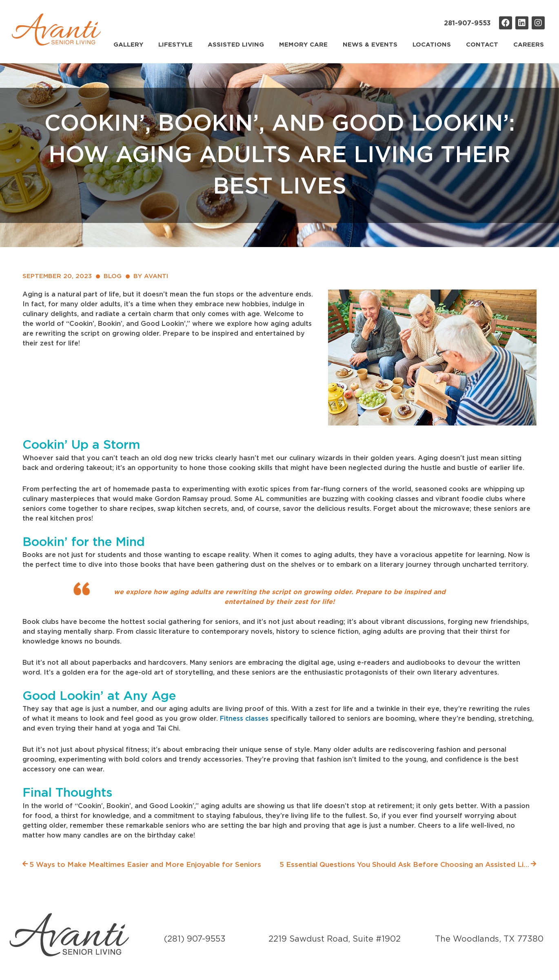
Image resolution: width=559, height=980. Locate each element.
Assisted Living (236, 45)
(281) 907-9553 (195, 939)
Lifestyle (175, 45)
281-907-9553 (467, 23)
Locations (432, 45)
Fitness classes (244, 719)
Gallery (128, 45)
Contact (482, 45)
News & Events (370, 45)
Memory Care (303, 45)
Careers (529, 45)
